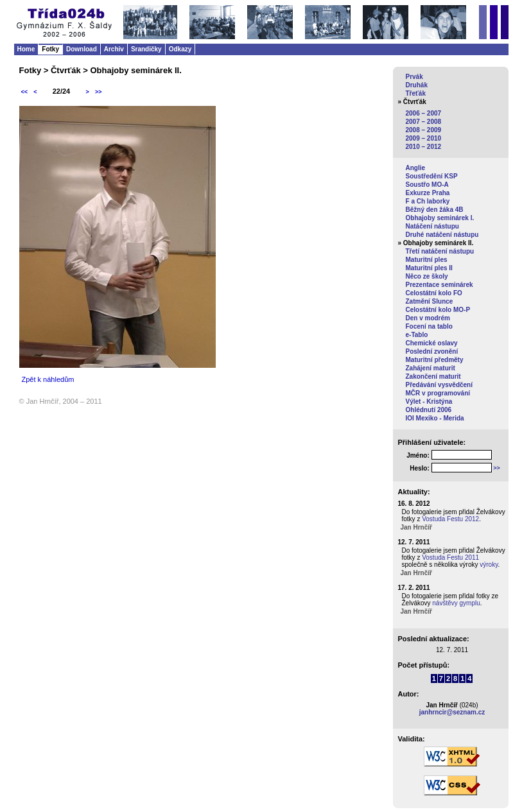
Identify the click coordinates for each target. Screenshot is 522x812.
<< (25, 92)
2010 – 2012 (424, 147)
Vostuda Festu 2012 (450, 519)
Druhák (417, 85)
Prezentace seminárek (439, 285)
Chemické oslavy (432, 343)
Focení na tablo (429, 326)
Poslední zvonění (432, 351)
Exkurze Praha (428, 193)
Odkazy (180, 49)
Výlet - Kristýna (429, 402)
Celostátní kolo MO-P (438, 310)
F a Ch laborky (428, 201)
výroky (489, 565)
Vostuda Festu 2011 (450, 557)
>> (99, 92)
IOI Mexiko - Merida (435, 418)
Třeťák (416, 93)
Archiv (114, 49)
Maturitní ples (427, 260)
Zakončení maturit (433, 376)
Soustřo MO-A (427, 185)
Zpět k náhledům (48, 379)
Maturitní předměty (435, 360)
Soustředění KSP (432, 176)
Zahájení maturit (431, 368)
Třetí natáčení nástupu (440, 251)
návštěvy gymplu (456, 603)
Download (82, 49)
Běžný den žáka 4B (435, 210)
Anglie (416, 168)
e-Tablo (417, 335)
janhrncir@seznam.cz (452, 712)
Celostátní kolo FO (434, 293)
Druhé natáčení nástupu (442, 235)
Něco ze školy (427, 276)
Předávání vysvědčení (439, 385)
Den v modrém (428, 318)
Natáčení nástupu (432, 226)
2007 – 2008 (424, 122)
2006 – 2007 (424, 113)
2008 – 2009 (424, 130)
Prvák (414, 77)
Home (26, 49)
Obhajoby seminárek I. (440, 218)
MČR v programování (438, 393)
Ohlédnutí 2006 (429, 410)
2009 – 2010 (424, 138)
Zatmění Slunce (430, 301)
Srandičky (146, 49)
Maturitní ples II (429, 268)
